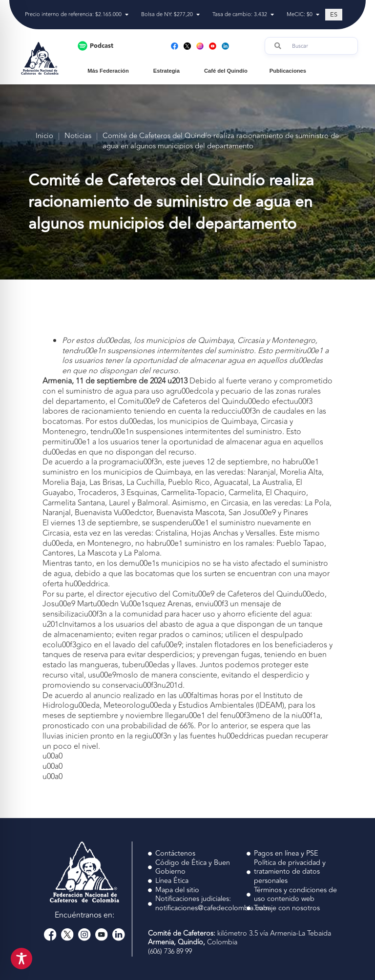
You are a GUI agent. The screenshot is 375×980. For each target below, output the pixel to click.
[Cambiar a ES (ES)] (334, 15)
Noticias (78, 136)
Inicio (44, 136)
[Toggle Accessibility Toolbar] (21, 959)
